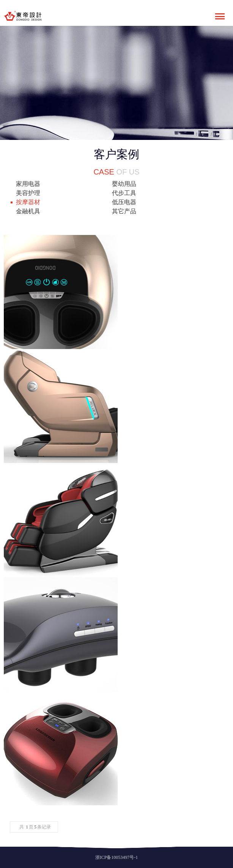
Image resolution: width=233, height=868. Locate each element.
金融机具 (28, 211)
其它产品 (124, 211)
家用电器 (28, 184)
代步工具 (124, 193)
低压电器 (124, 202)
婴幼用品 (124, 184)
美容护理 (28, 193)
